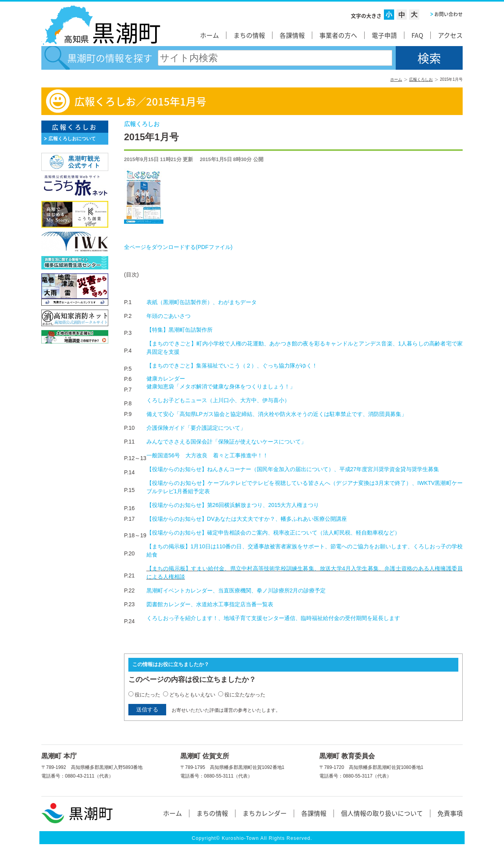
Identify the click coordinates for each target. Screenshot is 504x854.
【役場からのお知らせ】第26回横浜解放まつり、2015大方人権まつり (233, 505)
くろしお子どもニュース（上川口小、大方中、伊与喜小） (218, 400)
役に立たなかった (245, 695)
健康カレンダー (166, 379)
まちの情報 (249, 35)
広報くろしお (421, 79)
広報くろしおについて (72, 139)
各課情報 (292, 35)
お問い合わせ (448, 14)
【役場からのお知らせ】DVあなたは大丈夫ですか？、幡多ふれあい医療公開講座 (247, 519)
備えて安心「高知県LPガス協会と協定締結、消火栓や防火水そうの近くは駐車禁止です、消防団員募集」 (277, 414)
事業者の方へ (338, 35)
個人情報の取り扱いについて (382, 813)
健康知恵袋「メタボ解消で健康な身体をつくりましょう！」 (221, 386)
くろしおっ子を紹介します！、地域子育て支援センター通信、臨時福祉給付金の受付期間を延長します (273, 618)
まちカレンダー (265, 813)
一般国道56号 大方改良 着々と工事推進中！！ (208, 455)
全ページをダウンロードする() (178, 247)
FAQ (417, 35)
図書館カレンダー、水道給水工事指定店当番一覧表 (210, 604)
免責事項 (450, 813)
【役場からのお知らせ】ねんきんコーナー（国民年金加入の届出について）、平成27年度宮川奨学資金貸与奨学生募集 (293, 469)
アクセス (450, 35)
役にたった (147, 695)
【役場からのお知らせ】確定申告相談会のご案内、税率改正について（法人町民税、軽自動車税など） (273, 533)
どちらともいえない (192, 695)
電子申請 (384, 35)
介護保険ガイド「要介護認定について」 (196, 428)
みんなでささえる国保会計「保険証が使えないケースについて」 (226, 442)
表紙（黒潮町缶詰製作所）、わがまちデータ (202, 302)
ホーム (209, 35)
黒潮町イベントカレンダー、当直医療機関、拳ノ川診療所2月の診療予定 (236, 590)
